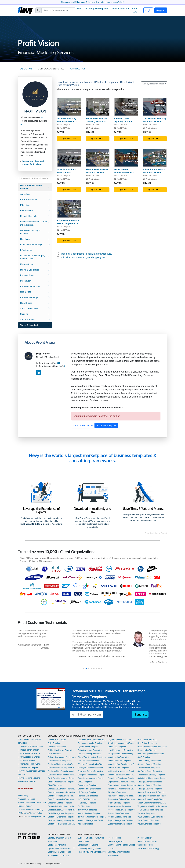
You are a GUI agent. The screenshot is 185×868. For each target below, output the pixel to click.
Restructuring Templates (148, 750)
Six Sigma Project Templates (150, 771)
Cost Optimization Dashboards (61, 806)
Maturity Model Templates (118, 768)
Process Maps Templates (118, 813)
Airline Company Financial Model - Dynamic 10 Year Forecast (67, 123)
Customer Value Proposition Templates (92, 740)
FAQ (20, 813)
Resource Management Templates (152, 747)
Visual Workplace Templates (149, 824)
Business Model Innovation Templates (62, 764)
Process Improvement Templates (122, 810)
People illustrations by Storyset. (156, 533)
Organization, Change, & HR (60, 852)
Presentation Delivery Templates (121, 799)
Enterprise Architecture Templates (92, 775)
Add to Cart (69, 139)
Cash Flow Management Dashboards (62, 778)
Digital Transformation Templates (92, 757)
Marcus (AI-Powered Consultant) (32, 803)
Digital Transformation (29, 750)
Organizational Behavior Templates (122, 782)
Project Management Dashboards (122, 820)
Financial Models (26, 760)
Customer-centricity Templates (91, 743)
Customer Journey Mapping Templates (62, 820)
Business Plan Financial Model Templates (62, 771)
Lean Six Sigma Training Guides (121, 845)
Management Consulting (58, 855)
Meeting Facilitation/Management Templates (122, 775)
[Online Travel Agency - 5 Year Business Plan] (126, 107)
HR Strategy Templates (88, 792)
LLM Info (111, 848)
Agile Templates (55, 743)
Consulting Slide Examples (89, 845)
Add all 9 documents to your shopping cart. (83, 257)
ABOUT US (26, 69)
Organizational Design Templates (122, 785)
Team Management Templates (150, 810)
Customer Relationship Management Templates (62, 824)
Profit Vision (65, 128)
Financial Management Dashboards (92, 778)
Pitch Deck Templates (117, 792)
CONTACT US (78, 69)
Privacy (33, 813)
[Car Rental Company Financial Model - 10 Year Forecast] (155, 107)
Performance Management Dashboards (122, 789)
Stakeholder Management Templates (152, 778)
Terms (26, 813)
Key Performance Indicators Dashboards (122, 740)
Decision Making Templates (89, 754)
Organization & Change (29, 757)
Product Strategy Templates (119, 817)
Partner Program (25, 806)
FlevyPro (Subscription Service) (31, 771)
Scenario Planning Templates (150, 764)
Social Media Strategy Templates (151, 775)
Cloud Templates (55, 785)
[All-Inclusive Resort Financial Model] (155, 158)
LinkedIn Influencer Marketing (31, 810)
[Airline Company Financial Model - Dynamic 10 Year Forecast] (69, 107)
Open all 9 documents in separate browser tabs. (86, 254)
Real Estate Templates (147, 743)
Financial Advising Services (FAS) (92, 852)
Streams (22, 774)
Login (148, 10)
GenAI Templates (85, 782)
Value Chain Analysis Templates (151, 817)
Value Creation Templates (148, 820)
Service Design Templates (149, 768)
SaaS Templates (144, 757)
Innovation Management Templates (92, 817)
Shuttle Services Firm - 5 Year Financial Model (67, 172)
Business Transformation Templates (62, 775)
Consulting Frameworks (29, 764)
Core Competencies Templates (61, 799)
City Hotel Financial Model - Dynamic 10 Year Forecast (68, 223)
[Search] (58, 10)
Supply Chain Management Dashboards (152, 803)
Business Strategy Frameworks (91, 838)
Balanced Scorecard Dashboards (62, 757)
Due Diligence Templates (88, 761)
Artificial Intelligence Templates (61, 750)
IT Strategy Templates (87, 803)
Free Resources (114, 838)
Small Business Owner (147, 841)
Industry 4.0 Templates (87, 810)
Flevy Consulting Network (29, 778)
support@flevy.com (37, 817)
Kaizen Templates (85, 824)
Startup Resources (145, 845)
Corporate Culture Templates (60, 803)
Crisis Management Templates (61, 813)
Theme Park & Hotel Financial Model (97, 171)
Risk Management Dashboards (151, 754)
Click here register (107, 425)
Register (161, 10)
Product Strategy (145, 838)
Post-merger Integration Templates (122, 796)
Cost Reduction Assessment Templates (62, 810)
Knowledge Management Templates (122, 743)
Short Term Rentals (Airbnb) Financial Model (97, 121)
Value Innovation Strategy (148, 848)
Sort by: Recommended (153, 84)
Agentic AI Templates (57, 740)
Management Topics (27, 799)
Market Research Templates (119, 761)
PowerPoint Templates (29, 767)
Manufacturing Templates (118, 757)
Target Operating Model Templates (152, 806)
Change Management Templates (62, 782)
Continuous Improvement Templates (62, 796)
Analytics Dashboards (57, 747)
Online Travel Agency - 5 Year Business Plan (123, 121)
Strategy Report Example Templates (152, 799)
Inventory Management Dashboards (92, 820)
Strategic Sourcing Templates (150, 789)
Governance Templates (88, 785)
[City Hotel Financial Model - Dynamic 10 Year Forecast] (69, 209)
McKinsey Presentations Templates (122, 771)
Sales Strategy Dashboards (149, 761)
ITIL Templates (84, 806)
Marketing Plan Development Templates (122, 764)
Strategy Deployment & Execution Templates (152, 792)
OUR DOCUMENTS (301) (51, 69)
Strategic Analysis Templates (150, 782)
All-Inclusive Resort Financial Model (154, 171)
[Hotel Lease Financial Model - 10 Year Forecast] (126, 158)
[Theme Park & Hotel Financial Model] (98, 158)
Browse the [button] (92, 9)
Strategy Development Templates (152, 796)
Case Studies (83, 841)
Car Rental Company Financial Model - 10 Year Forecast (155, 121)
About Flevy (134, 10)
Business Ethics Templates (59, 761)
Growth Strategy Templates (89, 789)
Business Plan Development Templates (62, 768)
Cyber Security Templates (89, 747)
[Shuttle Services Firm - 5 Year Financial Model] (69, 158)
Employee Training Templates (90, 771)
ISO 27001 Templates (87, 799)
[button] (84, 668)
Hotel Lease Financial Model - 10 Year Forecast (126, 172)
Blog (40, 813)
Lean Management (116, 841)
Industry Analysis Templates (90, 813)
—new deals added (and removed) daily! (92, 2)
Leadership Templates (117, 747)
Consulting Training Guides (89, 848)
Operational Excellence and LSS (62, 848)
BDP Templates (54, 754)
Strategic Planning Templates (150, 785)
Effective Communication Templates (92, 764)
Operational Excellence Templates (122, 778)
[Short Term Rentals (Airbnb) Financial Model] (98, 107)
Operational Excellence (29, 753)
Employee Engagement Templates (92, 768)
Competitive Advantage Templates (62, 789)
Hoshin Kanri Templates (88, 796)
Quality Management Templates (121, 824)
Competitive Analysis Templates (61, 792)
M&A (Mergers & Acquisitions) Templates (122, 754)
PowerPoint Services (27, 781)
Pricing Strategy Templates (119, 803)
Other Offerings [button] (120, 9)
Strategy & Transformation (30, 746)
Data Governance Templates (90, 750)
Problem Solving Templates (119, 806)
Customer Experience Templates (62, 817)
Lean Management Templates (120, 750)
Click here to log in (83, 425)
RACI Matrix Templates (147, 740)
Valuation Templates (146, 813)
